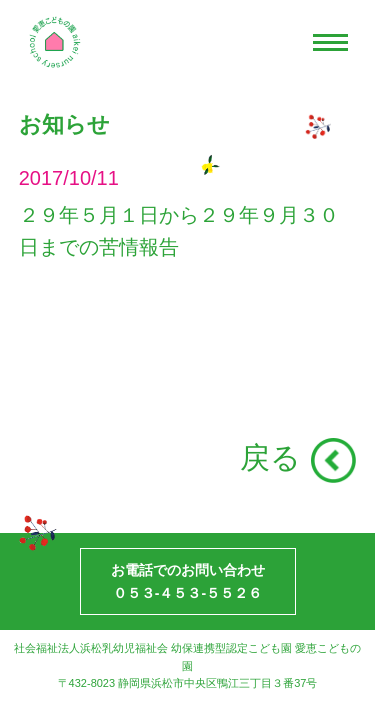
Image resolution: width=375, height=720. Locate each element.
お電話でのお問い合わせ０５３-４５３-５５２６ (188, 581)
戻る (270, 457)
